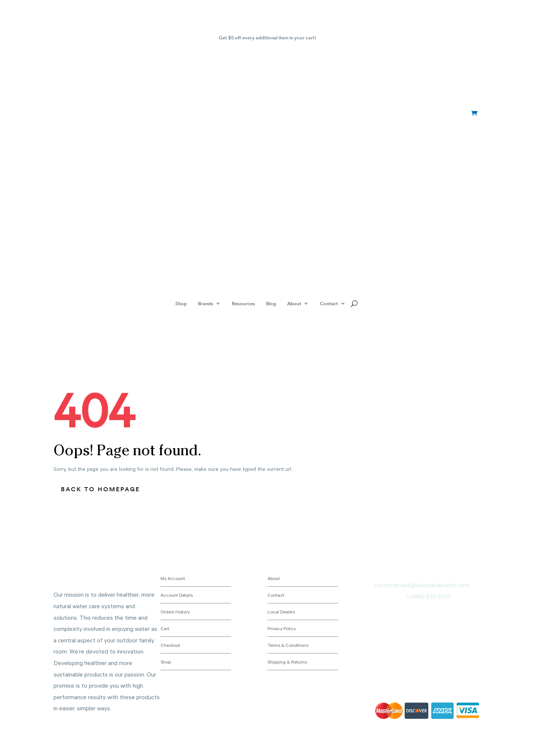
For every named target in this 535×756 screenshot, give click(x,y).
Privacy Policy (282, 628)
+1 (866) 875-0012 (96, 113)
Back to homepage (100, 489)
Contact (329, 303)
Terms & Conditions (288, 645)
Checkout (170, 645)
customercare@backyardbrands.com (422, 585)
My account (446, 113)
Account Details (177, 595)
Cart (165, 628)
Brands (206, 303)
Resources (243, 303)
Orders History (175, 612)
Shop (181, 303)
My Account (173, 578)
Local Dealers (281, 612)
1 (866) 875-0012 (429, 596)
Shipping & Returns (287, 662)
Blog (271, 303)
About (294, 303)
